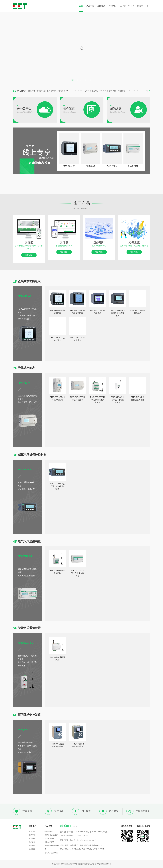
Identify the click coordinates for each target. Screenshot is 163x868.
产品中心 (90, 6)
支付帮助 (32, 846)
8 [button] (91, 80)
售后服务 (32, 839)
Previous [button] (147, 91)
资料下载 (32, 835)
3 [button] (78, 80)
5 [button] (83, 80)
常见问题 (32, 831)
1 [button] (72, 80)
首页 (81, 6)
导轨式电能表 (49, 842)
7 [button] (88, 80)
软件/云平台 (49, 831)
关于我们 (112, 6)
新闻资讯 (101, 6)
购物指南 (32, 849)
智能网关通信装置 (51, 835)
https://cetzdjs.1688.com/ (86, 840)
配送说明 (32, 842)
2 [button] (75, 80)
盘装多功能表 (49, 839)
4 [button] (80, 80)
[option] (81, 48)
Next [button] (149, 91)
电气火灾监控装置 (51, 853)
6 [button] (85, 80)
